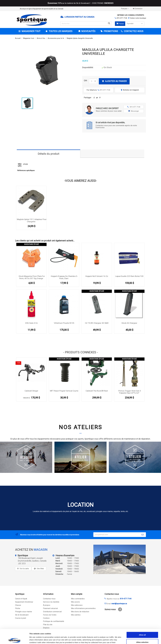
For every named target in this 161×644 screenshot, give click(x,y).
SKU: (20, 164)
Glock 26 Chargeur (129, 323)
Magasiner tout (31, 31)
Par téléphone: (98, 90)
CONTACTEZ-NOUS (133, 31)
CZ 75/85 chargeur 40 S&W (97, 323)
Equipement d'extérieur (24, 602)
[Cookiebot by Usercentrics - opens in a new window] (14, 640)
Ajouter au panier (114, 81)
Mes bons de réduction (80, 612)
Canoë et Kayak (21, 599)
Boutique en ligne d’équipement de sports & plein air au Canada (41, 9)
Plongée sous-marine (24, 612)
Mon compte (77, 594)
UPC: (20, 166)
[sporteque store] (120, 559)
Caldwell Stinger (31, 391)
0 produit (135, 24)
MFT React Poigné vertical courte (64, 391)
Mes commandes (78, 599)
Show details (117, 640)
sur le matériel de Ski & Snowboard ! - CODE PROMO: (80, 3)
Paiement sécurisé (50, 608)
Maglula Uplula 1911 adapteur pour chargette (32, 220)
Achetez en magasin (130, 90)
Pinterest (100, 98)
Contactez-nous (49, 599)
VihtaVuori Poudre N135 (64, 323)
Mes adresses (77, 605)
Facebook (120, 609)
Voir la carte (24, 569)
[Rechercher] (86, 24)
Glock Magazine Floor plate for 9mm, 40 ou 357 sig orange (32, 277)
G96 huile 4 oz (31, 323)
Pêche (18, 608)
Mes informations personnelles (83, 608)
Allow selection (142, 628)
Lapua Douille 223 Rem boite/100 (129, 276)
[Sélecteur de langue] (125, 9)
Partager (94, 98)
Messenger (134, 111)
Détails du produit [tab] (49, 154)
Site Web (40, 569)
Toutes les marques (60, 31)
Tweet (97, 98)
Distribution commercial (52, 612)
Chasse (18, 605)
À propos (47, 605)
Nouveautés (88, 31)
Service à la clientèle (51, 602)
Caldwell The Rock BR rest (97, 391)
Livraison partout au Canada (79, 17)
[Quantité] (92, 81)
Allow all (142, 620)
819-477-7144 (122, 18)
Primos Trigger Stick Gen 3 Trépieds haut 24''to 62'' (130, 392)
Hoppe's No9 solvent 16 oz (97, 276)
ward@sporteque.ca (119, 604)
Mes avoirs (75, 602)
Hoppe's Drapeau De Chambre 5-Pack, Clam (64, 277)
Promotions (111, 31)
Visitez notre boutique (138, 18)
